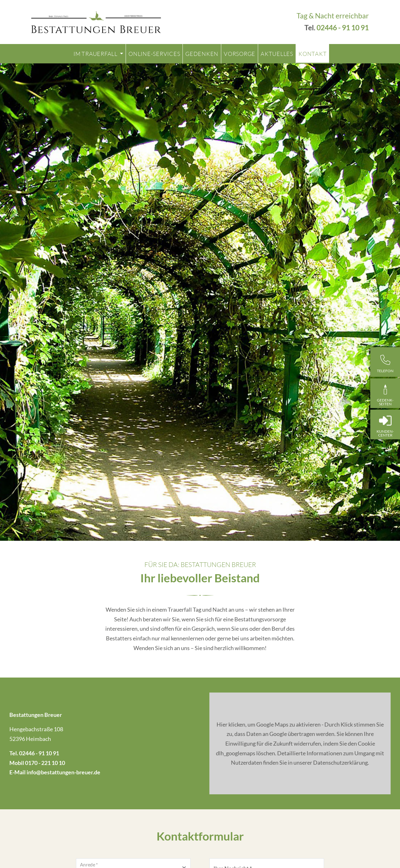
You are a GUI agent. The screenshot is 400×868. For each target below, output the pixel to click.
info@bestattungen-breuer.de (63, 772)
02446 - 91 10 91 (343, 28)
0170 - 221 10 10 (45, 763)
